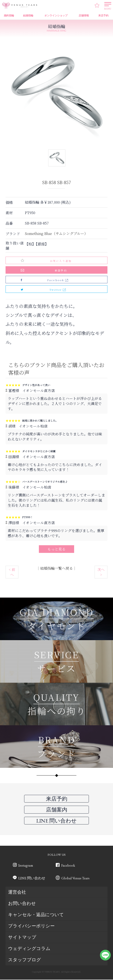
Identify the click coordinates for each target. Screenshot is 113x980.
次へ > (101, 572)
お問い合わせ (22, 904)
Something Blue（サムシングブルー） (56, 233)
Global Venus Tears (75, 879)
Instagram (26, 866)
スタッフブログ (25, 960)
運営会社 (17, 893)
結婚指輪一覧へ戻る (56, 568)
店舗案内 (57, 810)
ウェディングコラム (29, 949)
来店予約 (61, 270)
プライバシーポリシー (31, 926)
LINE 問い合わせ (32, 879)
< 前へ (12, 572)
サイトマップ (22, 938)
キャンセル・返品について (36, 915)
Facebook (68, 866)
